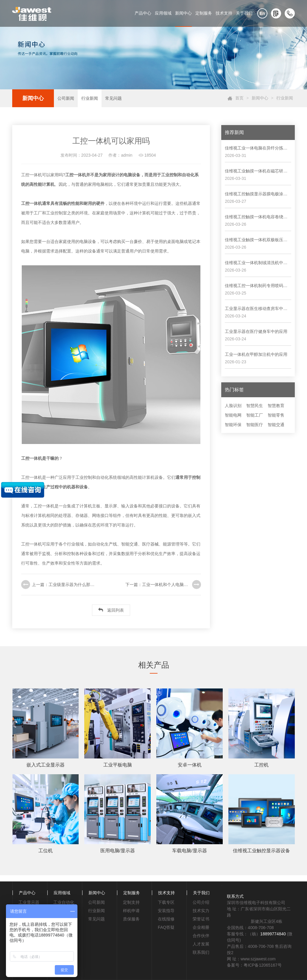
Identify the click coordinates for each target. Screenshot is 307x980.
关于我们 (244, 13)
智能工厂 (255, 415)
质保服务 (131, 919)
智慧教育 (276, 406)
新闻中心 (183, 13)
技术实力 (201, 911)
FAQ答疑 (166, 927)
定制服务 (204, 13)
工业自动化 (64, 902)
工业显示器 (29, 902)
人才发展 (201, 944)
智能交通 (276, 425)
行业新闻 (90, 98)
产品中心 (143, 13)
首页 (239, 98)
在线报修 (166, 919)
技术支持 (224, 13)
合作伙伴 (201, 936)
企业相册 (201, 927)
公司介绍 (201, 902)
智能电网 (233, 415)
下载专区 (166, 902)
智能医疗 (255, 425)
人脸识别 (233, 406)
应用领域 (163, 13)
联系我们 (201, 952)
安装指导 (166, 911)
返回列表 (111, 610)
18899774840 (273, 934)
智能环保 (233, 425)
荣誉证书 (201, 919)
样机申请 (131, 911)
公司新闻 (66, 98)
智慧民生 (255, 406)
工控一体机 (76, 175)
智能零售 (276, 415)
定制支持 (131, 902)
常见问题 (113, 98)
